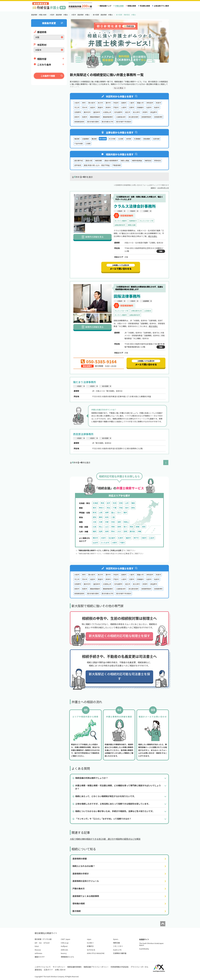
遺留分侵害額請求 (111, 160)
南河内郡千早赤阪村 (124, 122)
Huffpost (64, 946)
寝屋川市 (140, 103)
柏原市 (157, 107)
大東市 (124, 107)
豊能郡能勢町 (108, 117)
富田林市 (97, 112)
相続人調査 (125, 160)
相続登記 (148, 160)
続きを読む (153, 236)
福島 (133, 503)
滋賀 (119, 522)
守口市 (77, 107)
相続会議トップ (105, 6)
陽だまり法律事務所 (85, 382)
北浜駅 (121, 139)
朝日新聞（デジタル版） (44, 939)
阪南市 (85, 117)
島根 (119, 527)
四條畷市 (140, 107)
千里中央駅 (79, 143)
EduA (37, 946)
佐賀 (101, 531)
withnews (38, 953)
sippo (89, 939)
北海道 (95, 503)
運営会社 (38, 970)
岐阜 (107, 517)
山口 (107, 527)
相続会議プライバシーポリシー (96, 967)
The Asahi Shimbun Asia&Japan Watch (151, 944)
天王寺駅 (112, 139)
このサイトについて (43, 967)
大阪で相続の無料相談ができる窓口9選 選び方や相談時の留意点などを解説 (105, 839)
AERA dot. (65, 950)
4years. (116, 939)
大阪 (95, 522)
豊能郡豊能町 (95, 117)
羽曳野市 (78, 112)
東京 (95, 508)
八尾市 (132, 103)
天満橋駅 (137, 139)
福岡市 (128, 538)
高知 (144, 527)
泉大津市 (136, 112)
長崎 (107, 531)
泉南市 (77, 117)
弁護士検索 (119, 6)
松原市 (149, 107)
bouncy (64, 953)
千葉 (115, 508)
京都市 (144, 538)
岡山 (101, 527)
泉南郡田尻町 (79, 122)
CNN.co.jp (65, 943)
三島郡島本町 (121, 117)
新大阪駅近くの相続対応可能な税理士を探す (119, 636)
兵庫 (101, 522)
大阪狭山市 (107, 112)
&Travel (47, 943)
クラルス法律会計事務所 (135, 206)
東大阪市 (92, 103)
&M (36, 943)
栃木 (127, 508)
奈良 (113, 522)
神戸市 (136, 538)
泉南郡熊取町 (146, 117)
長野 (107, 512)
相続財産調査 (137, 160)
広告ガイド (48, 970)
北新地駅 (156, 139)
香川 (125, 527)
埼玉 (109, 508)
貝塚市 (145, 112)
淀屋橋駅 (85, 139)
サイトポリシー (59, 967)
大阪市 (77, 103)
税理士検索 (132, 6)
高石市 (128, 112)
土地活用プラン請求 (161, 6)
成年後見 (78, 165)
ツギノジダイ (118, 946)
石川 (119, 512)
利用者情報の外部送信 (120, 967)
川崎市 (114, 543)
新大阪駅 (105, 386)
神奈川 (101, 508)
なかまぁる (91, 950)
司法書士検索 (145, 6)
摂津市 (108, 107)
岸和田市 (150, 103)
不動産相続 (117, 165)
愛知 (95, 517)
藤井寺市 (87, 112)
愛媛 (138, 527)
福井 (125, 512)
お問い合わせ (60, 970)
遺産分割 (89, 160)
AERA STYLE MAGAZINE (96, 953)
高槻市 (124, 103)
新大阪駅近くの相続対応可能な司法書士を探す (119, 676)
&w (40, 943)
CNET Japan (65, 939)
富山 (113, 512)
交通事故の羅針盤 (120, 953)
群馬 (133, 508)
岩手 (109, 503)
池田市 (93, 107)
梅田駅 (77, 139)
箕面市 (100, 107)
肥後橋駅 (147, 139)
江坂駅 (88, 143)
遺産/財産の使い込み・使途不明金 (97, 165)
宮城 (121, 503)
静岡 (101, 517)
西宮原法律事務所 (83, 434)
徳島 (131, 527)
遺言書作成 (79, 160)
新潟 (95, 512)
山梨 (101, 512)
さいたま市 (105, 543)
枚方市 (100, 103)
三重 (113, 517)
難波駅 (94, 139)
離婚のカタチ (40, 957)
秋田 (115, 503)
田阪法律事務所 (127, 296)
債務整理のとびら (67, 957)
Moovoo (38, 950)
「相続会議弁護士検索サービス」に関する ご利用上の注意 (100, 550)
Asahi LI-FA (117, 950)
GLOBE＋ (90, 943)
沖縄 (139, 531)
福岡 (95, 531)
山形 (127, 503)
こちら (128, 553)
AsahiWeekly (144, 949)
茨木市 (85, 107)
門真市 (116, 107)
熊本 (113, 531)
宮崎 (125, 531)
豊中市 (108, 103)
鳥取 (113, 527)
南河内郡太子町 (108, 122)
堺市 (84, 103)
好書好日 (90, 946)
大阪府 (120, 211)
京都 (107, 522)
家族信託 (158, 160)
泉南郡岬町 (158, 117)
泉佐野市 (154, 112)
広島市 (152, 538)
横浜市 (95, 538)
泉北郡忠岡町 (134, 117)
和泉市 (158, 103)
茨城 (121, 508)
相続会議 (116, 943)
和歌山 (126, 522)
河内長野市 (118, 112)
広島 (95, 527)
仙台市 (95, 543)
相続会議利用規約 (74, 967)
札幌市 (120, 538)
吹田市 (116, 103)
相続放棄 (98, 160)
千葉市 (122, 543)
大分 (119, 531)
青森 (102, 503)
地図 (161, 251)
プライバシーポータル (139, 967)
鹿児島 (132, 531)
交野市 (132, 107)
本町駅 (129, 139)
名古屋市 (112, 538)
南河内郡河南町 (93, 122)
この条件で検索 (48, 76)
